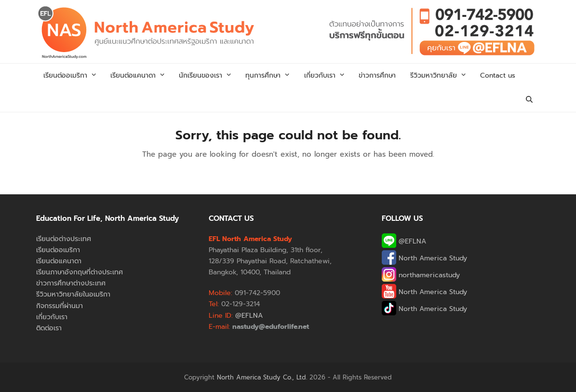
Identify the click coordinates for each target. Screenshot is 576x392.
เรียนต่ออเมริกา (58, 250)
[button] (529, 100)
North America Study (424, 258)
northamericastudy (421, 275)
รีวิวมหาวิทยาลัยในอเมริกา (73, 294)
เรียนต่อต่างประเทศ (64, 239)
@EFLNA (404, 241)
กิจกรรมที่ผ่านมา (60, 306)
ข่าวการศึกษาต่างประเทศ (71, 283)
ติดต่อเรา (49, 328)
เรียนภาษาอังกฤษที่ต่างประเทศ (80, 272)
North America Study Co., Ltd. (262, 377)
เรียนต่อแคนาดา (59, 261)
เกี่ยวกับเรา (52, 317)
